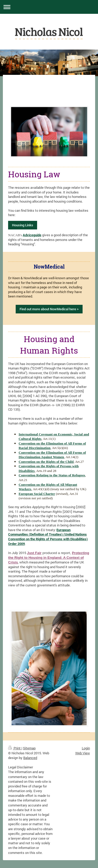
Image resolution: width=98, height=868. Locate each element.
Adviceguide (32, 235)
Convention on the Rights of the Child (46, 462)
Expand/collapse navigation (49, 7)
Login (86, 748)
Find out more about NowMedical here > (49, 309)
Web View (83, 753)
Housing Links (23, 225)
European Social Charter (37, 494)
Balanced (30, 758)
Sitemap (29, 748)
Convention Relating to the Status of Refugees (52, 475)
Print (15, 748)
